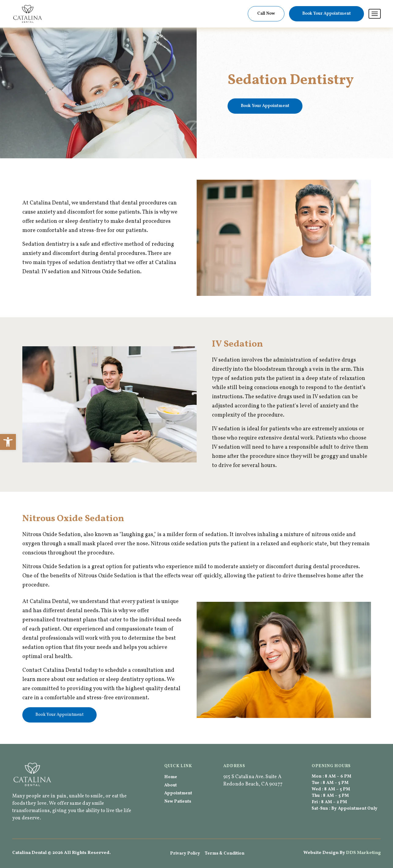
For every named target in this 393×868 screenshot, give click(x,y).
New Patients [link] (178, 802)
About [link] (171, 785)
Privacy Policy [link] (185, 853)
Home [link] (171, 777)
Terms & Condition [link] (224, 853)
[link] (8, 442)
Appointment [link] (178, 793)
